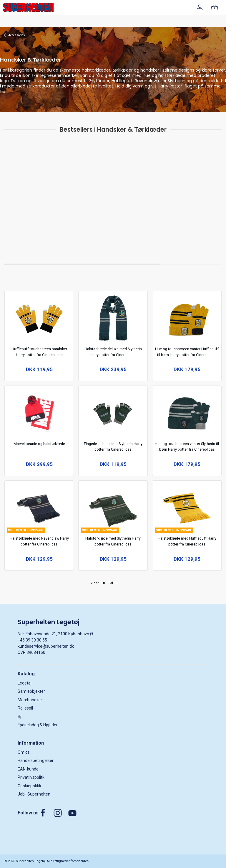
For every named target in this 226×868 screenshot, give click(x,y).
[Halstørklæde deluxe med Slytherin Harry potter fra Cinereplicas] (113, 318)
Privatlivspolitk (31, 777)
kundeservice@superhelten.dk (46, 646)
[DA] (28, 7)
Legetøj (25, 683)
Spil (21, 717)
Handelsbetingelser (36, 760)
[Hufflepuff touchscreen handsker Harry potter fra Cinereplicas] (39, 318)
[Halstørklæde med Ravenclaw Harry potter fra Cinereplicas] (39, 507)
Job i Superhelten (34, 794)
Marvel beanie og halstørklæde (39, 444)
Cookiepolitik (29, 786)
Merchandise (30, 700)
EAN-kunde (28, 769)
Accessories (17, 35)
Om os (24, 752)
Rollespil (25, 708)
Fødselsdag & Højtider (38, 725)
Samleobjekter (31, 691)
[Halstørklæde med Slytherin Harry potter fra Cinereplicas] (113, 507)
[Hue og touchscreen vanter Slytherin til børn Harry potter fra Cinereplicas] (187, 412)
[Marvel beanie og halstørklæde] (39, 412)
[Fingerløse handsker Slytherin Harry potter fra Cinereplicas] (113, 412)
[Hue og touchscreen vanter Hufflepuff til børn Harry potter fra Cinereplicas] (187, 318)
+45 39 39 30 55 (32, 640)
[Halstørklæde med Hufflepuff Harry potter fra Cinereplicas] (187, 507)
